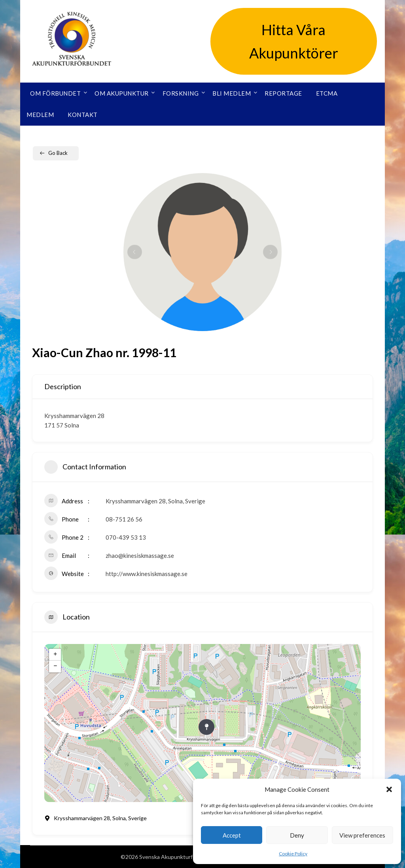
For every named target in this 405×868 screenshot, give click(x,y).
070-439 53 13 (126, 537)
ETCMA (327, 93)
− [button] (55, 667)
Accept (232, 835)
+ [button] (55, 655)
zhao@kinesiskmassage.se (140, 555)
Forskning (181, 93)
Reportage (283, 93)
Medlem (40, 115)
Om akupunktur (122, 93)
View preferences (362, 835)
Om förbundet (55, 93)
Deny (297, 835)
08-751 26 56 (124, 519)
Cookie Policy (293, 854)
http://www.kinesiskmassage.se (147, 574)
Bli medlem (232, 93)
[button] (389, 789)
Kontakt (83, 115)
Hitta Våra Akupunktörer (294, 41)
